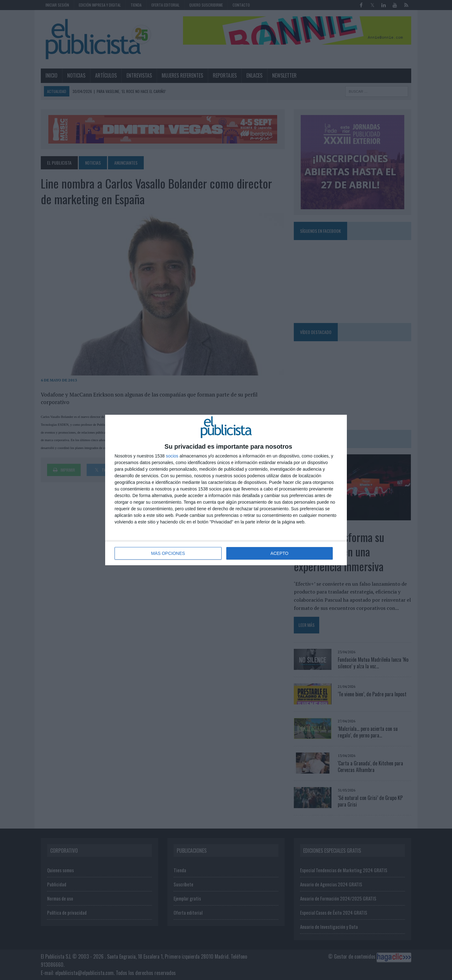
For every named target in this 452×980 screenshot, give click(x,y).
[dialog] (226, 490)
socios (172, 456)
